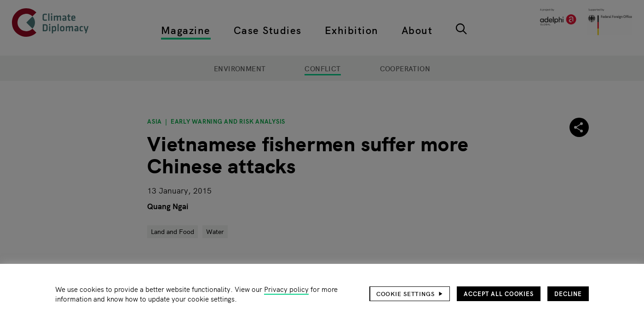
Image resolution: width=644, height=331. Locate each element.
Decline (568, 294)
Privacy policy (286, 289)
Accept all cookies (499, 294)
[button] (410, 294)
